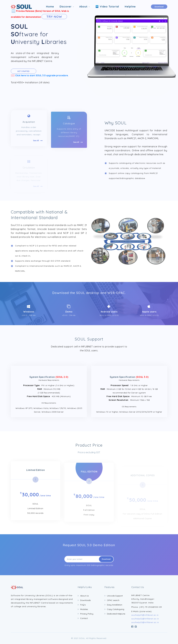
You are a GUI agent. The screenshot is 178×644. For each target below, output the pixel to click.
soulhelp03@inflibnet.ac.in (145, 622)
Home (50, 7)
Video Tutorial (107, 7)
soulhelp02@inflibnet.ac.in (145, 619)
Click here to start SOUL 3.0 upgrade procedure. (40, 75)
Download (159, 7)
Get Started (23, 71)
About (83, 7)
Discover (66, 7)
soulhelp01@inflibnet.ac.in (145, 615)
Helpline (130, 7)
